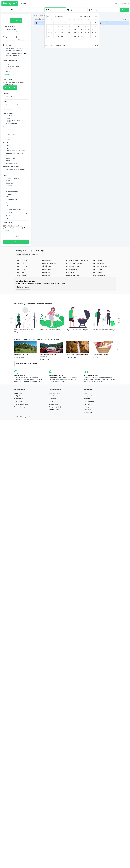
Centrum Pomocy (89, 424)
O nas (85, 405)
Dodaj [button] (116, 3)
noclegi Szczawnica (22, 268)
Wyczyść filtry (16, 244)
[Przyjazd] (56, 9)
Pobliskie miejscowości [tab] (23, 261)
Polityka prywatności (89, 419)
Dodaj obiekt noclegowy (56, 405)
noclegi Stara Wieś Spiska (49, 270)
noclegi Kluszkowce (73, 283)
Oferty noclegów (19, 405)
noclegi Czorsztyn (97, 277)
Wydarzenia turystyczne (21, 416)
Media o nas (87, 411)
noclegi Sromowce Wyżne (74, 270)
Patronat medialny (89, 414)
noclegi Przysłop (97, 280)
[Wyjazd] (78, 9)
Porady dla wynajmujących (56, 419)
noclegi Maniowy (97, 268)
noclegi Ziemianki (21, 283)
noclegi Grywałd (46, 273)
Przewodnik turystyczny (21, 419)
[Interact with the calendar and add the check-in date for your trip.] (45, 9)
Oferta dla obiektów (54, 408)
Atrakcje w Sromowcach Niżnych (27, 373)
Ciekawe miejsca (19, 411)
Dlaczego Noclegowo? (90, 408)
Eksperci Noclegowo (55, 422)
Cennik (51, 414)
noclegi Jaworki (46, 283)
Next (119, 330)
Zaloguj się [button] (125, 3)
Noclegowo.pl (26, 430)
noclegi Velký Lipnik (73, 273)
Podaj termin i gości (10, 91)
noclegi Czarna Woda (98, 283)
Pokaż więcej (7, 75)
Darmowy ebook (54, 416)
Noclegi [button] (23, 3)
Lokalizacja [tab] (36, 261)
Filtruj (16, 249)
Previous (11, 330)
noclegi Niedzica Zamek (99, 273)
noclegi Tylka (20, 270)
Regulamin (87, 416)
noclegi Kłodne (46, 279)
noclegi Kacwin (46, 267)
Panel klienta (53, 411)
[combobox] (22, 9)
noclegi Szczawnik (22, 273)
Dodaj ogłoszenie (23, 296)
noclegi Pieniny (20, 280)
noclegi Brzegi (71, 280)
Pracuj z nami (87, 422)
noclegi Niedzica (72, 277)
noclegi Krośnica (21, 277)
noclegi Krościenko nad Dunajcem (77, 268)
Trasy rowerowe (19, 414)
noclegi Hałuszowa (98, 270)
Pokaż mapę (16, 19)
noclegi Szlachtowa (47, 276)
